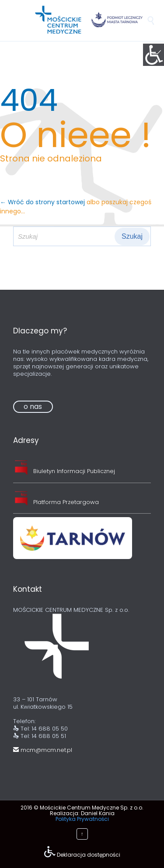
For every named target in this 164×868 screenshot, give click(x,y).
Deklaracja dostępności (89, 855)
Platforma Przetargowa (66, 502)
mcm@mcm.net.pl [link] (43, 750)
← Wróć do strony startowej (43, 202)
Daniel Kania (98, 813)
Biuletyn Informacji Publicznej (74, 471)
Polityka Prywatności (82, 819)
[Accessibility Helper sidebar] (154, 54)
